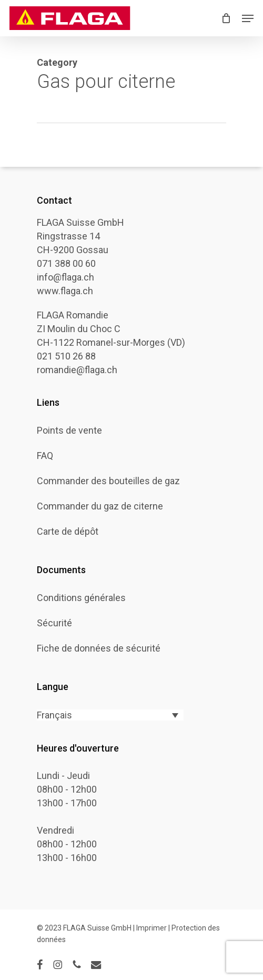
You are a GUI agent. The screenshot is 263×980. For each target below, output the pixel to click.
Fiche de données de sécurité (99, 648)
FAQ (45, 456)
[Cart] (226, 18)
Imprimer (152, 928)
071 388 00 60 (66, 263)
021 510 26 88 (66, 356)
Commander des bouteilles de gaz (108, 481)
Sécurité (54, 623)
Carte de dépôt (68, 532)
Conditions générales (81, 598)
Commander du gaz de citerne (100, 506)
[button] (248, 18)
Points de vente (69, 431)
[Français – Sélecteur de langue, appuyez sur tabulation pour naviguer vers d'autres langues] (110, 715)
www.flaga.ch (65, 291)
